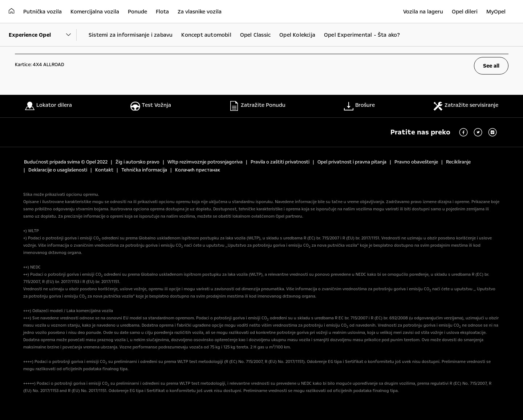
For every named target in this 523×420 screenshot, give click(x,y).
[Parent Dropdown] (43, 35)
